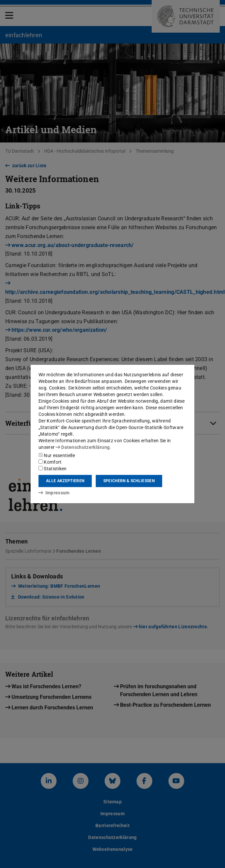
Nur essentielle (57, 455)
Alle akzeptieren (65, 481)
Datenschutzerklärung (83, 447)
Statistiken (53, 469)
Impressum (54, 493)
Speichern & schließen (129, 481)
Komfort (50, 462)
